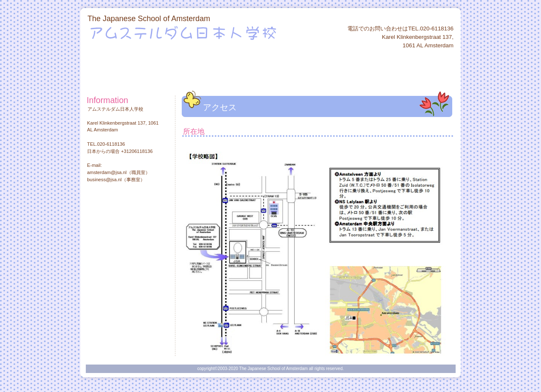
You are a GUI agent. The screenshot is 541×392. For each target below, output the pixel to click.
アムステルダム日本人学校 (190, 33)
